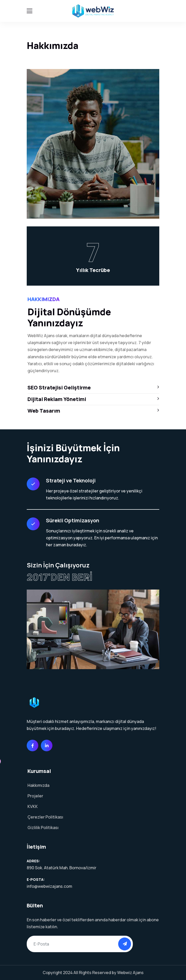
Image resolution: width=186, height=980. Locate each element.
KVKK (33, 806)
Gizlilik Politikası (43, 828)
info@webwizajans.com (49, 886)
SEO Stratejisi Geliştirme (93, 387)
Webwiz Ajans (130, 973)
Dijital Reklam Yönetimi (93, 399)
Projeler (35, 796)
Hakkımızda (38, 785)
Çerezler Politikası (45, 817)
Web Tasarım (93, 411)
